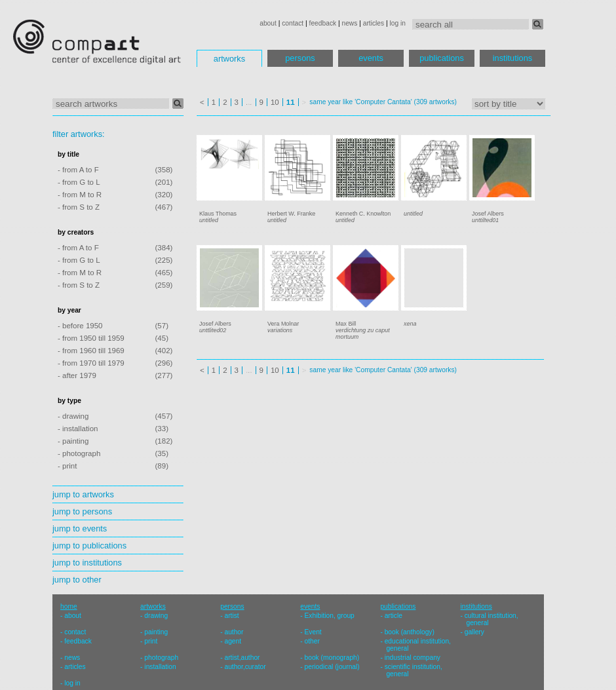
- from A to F (78, 170)
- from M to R (80, 195)
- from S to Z (79, 207)
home (69, 606)
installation (160, 667)
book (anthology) (410, 632)
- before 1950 (80, 326)
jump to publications (89, 546)
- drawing (73, 416)
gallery (474, 632)
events (371, 58)
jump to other (77, 580)
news (349, 23)
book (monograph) (332, 658)
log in (398, 23)
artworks (229, 59)
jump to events (80, 528)
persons (300, 58)
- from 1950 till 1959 (91, 338)
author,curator (245, 667)
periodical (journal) (332, 667)
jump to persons (82, 511)
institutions (512, 58)
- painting (73, 441)
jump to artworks (83, 494)
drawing (156, 616)
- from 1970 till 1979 (91, 363)
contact (293, 23)
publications (442, 58)
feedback (323, 23)
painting (156, 632)
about (268, 23)
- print (67, 466)
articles (374, 23)
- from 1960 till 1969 (91, 351)
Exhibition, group (330, 616)
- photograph (79, 453)
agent (233, 641)
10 (275, 102)
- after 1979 (77, 375)
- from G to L (79, 182)
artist (231, 616)
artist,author (242, 658)
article (394, 616)
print (151, 641)
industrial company (413, 658)
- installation (78, 429)
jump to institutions (87, 563)
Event (313, 632)
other (312, 641)
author (234, 632)
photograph (161, 658)
